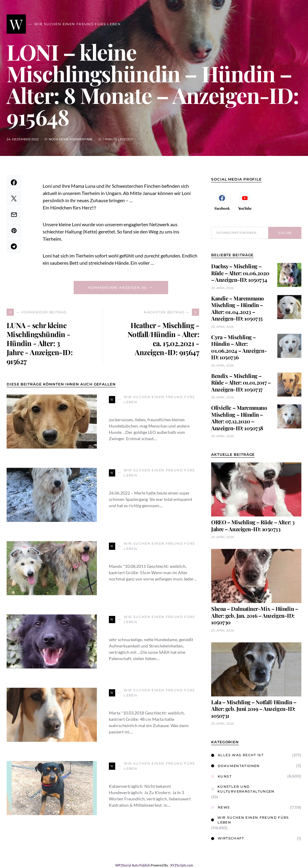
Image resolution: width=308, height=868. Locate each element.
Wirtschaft (228, 838)
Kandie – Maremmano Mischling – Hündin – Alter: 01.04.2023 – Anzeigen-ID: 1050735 (237, 309)
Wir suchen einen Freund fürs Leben (250, 820)
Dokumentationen (236, 766)
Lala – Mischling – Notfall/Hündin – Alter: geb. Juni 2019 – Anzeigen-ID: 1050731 (254, 709)
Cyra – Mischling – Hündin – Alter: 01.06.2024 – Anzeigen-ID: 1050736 (239, 347)
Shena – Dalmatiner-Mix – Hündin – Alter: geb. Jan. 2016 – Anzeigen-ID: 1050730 (255, 615)
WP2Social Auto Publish (133, 865)
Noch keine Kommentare (71, 139)
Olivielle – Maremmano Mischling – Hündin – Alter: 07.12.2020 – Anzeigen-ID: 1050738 (239, 418)
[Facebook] (222, 201)
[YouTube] (245, 201)
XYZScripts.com (182, 865)
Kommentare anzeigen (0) (118, 288)
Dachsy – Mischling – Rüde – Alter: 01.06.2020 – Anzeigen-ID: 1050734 (240, 273)
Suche (285, 233)
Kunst (221, 776)
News (221, 807)
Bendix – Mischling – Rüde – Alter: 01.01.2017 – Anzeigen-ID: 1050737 (241, 383)
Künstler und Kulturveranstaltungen (243, 789)
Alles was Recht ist (237, 755)
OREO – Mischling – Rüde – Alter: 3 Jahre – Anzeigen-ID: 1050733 (253, 526)
